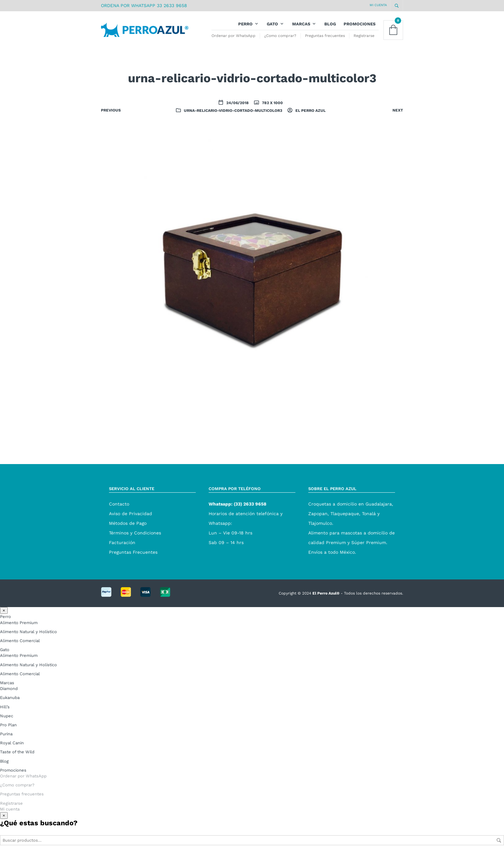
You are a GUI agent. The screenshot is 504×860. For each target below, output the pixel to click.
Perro (245, 27)
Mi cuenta (378, 5)
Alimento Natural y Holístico (28, 637)
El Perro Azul (310, 116)
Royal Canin (12, 748)
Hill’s (5, 712)
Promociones (360, 27)
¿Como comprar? (280, 38)
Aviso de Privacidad (130, 518)
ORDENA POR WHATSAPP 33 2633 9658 (144, 5)
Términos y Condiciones (135, 538)
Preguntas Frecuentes (133, 557)
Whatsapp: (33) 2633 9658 (238, 509)
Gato (272, 27)
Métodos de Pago (128, 528)
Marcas (301, 27)
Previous (111, 115)
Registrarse (364, 38)
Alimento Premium (19, 627)
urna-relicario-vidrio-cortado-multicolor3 (233, 116)
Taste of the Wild (17, 757)
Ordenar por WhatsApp (234, 38)
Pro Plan (8, 730)
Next (398, 115)
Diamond (9, 694)
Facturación (122, 547)
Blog (330, 27)
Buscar (499, 846)
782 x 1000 (272, 108)
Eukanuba (10, 703)
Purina (6, 739)
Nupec (7, 721)
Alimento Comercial (20, 646)
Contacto (119, 509)
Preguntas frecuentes (325, 38)
